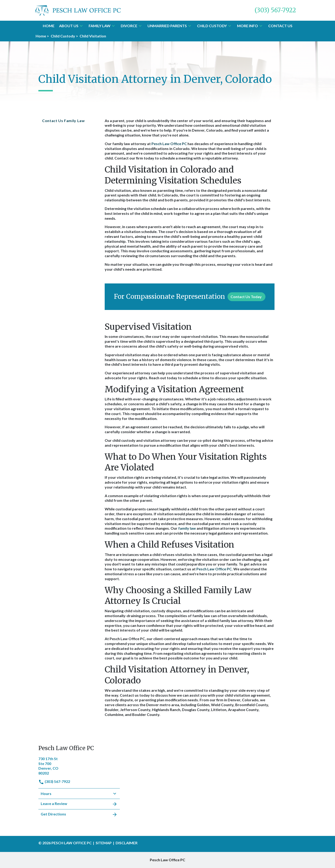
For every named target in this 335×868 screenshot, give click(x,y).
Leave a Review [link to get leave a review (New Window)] (79, 804)
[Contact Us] (280, 26)
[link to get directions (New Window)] (79, 765)
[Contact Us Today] (246, 297)
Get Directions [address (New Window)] (79, 815)
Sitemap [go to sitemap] (104, 843)
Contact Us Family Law (63, 121)
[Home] (49, 26)
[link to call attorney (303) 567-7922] (275, 10)
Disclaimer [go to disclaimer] (127, 843)
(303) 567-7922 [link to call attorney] (54, 781)
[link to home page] (78, 10)
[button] (81, 26)
